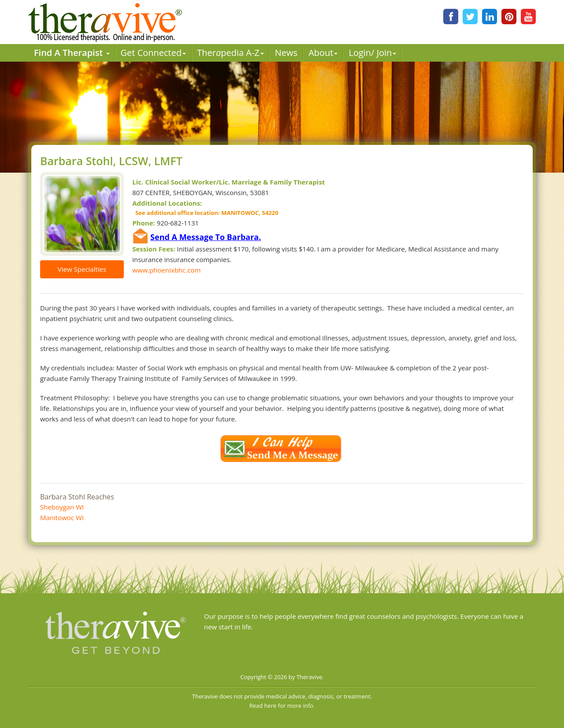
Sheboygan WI (62, 507)
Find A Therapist (72, 53)
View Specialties (82, 269)
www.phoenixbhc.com (166, 270)
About (323, 53)
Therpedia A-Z (230, 53)
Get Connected (154, 53)
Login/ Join (372, 53)
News (286, 53)
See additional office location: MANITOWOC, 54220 (205, 213)
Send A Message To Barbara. (206, 237)
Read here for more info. (282, 706)
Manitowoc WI (62, 517)
